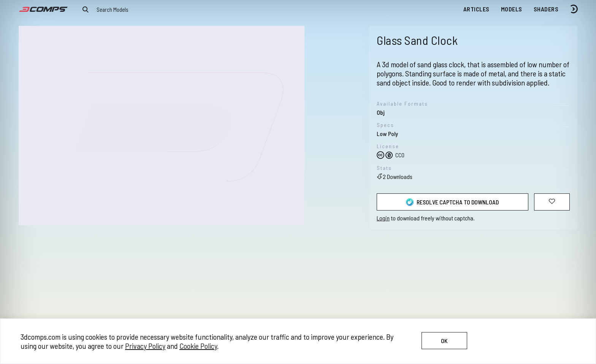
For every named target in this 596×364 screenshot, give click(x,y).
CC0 (391, 155)
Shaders (546, 9)
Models (512, 9)
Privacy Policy (145, 346)
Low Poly (387, 134)
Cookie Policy (198, 346)
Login (383, 218)
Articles (476, 9)
